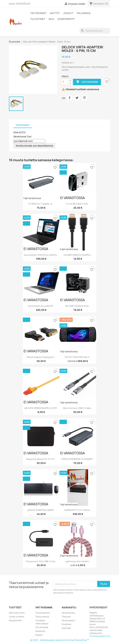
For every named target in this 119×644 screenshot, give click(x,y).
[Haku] (95, 31)
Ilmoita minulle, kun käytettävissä (34, 146)
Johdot (68, 13)
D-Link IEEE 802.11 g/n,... (78, 204)
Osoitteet (67, 624)
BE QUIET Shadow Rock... (78, 306)
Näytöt (55, 13)
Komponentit (66, 19)
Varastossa (20, 136)
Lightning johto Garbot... (78, 561)
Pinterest (84, 98)
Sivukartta (40, 631)
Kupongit (66, 628)
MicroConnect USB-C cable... (78, 408)
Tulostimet (38, 19)
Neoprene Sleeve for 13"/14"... (41, 459)
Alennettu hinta (17, 613)
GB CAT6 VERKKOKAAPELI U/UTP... (41, 408)
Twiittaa (77, 98)
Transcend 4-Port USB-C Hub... (41, 561)
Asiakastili (69, 607)
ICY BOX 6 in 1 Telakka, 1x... (41, 204)
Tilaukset (66, 617)
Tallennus (84, 13)
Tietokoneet (38, 13)
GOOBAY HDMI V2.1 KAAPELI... (78, 255)
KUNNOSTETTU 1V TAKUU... (78, 510)
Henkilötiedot (68, 613)
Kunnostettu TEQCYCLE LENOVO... (41, 255)
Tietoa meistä (42, 617)
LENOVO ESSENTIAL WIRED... (41, 510)
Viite (16, 132)
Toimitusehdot (43, 613)
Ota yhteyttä (42, 627)
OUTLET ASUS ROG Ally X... (78, 357)
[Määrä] (65, 82)
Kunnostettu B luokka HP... (41, 306)
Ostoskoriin (87, 82)
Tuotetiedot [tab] (23, 125)
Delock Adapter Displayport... (41, 357)
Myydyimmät (15, 620)
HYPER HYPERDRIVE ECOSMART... (78, 459)
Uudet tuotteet (17, 617)
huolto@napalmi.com (100, 636)
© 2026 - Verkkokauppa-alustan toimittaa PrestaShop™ (60, 640)
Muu (51, 19)
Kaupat (39, 635)
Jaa (69, 98)
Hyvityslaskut (68, 620)
